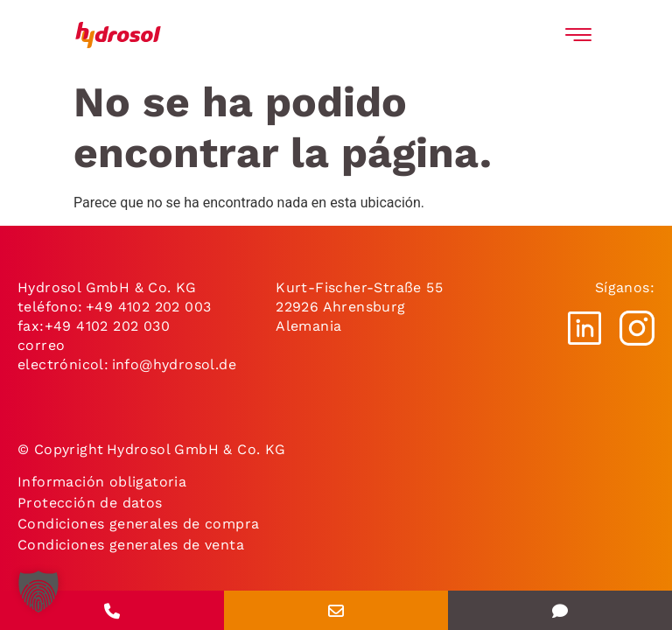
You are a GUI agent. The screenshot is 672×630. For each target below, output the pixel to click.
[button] (38, 591)
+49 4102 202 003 (148, 307)
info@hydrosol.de (172, 364)
